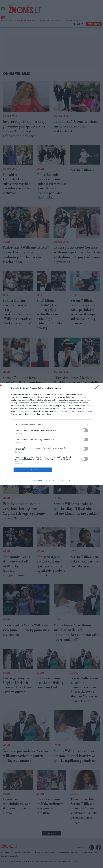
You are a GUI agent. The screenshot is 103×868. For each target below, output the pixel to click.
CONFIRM (33, 470)
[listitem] (51, 424)
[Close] (98, 388)
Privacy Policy (66, 480)
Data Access (51, 480)
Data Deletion (37, 480)
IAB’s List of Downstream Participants (77, 411)
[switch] (85, 430)
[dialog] (51, 434)
